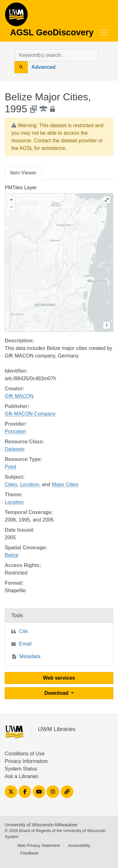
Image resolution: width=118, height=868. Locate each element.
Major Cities (65, 484)
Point (10, 467)
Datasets (15, 449)
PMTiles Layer (21, 188)
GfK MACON (19, 396)
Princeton (15, 431)
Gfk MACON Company (30, 414)
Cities (11, 484)
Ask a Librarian (22, 776)
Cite (23, 631)
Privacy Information (26, 761)
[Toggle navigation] (104, 32)
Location (30, 484)
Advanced (43, 67)
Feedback (29, 853)
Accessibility (79, 845)
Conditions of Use (25, 754)
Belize (12, 555)
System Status (21, 769)
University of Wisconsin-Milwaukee (41, 825)
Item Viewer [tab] (23, 173)
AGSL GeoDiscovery (16, 16)
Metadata (30, 656)
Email (25, 644)
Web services (59, 678)
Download (57, 693)
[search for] (57, 55)
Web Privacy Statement (39, 845)
